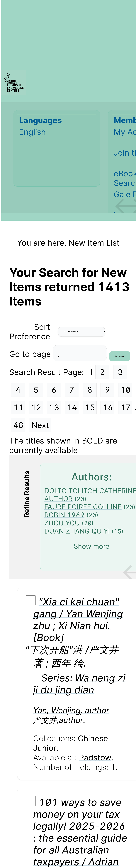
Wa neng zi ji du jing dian (79, 684)
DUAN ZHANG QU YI (77, 531)
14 (72, 407)
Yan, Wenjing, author (71, 710)
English (32, 132)
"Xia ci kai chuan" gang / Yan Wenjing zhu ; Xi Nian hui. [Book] (78, 620)
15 (90, 407)
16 (108, 407)
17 (126, 407)
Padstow (95, 757)
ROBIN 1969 (64, 515)
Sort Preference (30, 332)
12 (36, 407)
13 (54, 407)
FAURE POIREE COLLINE (83, 507)
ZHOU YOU (62, 523)
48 (18, 425)
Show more (92, 546)
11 (18, 407)
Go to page (31, 354)
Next (40, 425)
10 (126, 390)
